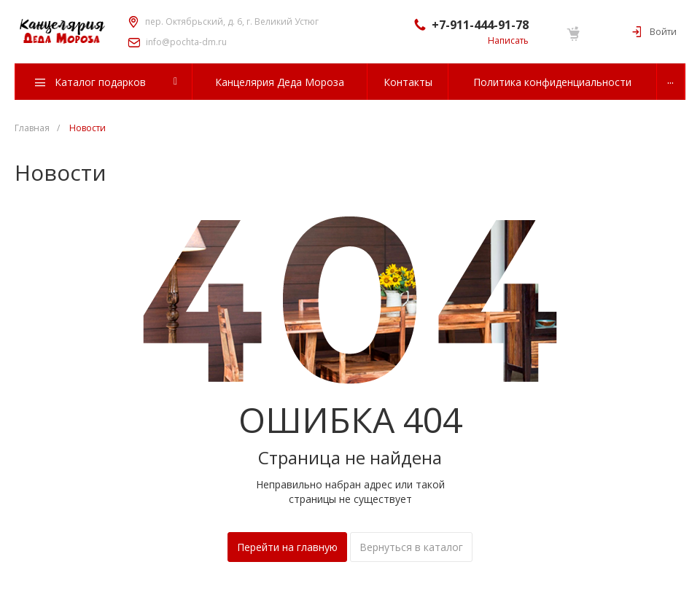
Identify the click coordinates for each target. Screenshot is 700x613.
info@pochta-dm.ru (186, 42)
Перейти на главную (287, 547)
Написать (508, 40)
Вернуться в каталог (411, 547)
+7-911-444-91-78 (480, 25)
